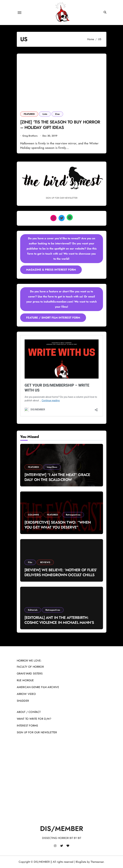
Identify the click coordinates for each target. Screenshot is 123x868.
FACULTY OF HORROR (30, 667)
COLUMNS (34, 515)
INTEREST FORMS (27, 726)
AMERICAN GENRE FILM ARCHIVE (38, 687)
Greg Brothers (30, 136)
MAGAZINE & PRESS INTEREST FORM (51, 270)
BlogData (81, 862)
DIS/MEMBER (62, 829)
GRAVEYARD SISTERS (30, 674)
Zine (57, 114)
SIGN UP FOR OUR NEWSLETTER (37, 732)
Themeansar (97, 862)
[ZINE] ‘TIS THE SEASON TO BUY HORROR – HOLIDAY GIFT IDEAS (60, 125)
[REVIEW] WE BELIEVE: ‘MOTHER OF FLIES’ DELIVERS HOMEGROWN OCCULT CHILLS (61, 572)
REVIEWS (45, 562)
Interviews (52, 467)
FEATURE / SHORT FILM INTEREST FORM (53, 318)
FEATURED (29, 114)
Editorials (33, 610)
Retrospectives (73, 515)
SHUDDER (23, 701)
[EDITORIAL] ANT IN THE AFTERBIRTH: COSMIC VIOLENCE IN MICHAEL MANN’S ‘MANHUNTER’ (59, 622)
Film (30, 562)
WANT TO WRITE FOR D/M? (34, 719)
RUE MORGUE (25, 680)
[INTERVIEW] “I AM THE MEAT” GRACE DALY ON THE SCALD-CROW (57, 477)
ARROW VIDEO (26, 694)
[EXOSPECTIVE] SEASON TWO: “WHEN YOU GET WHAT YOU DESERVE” (58, 525)
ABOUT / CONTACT (29, 712)
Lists (45, 114)
